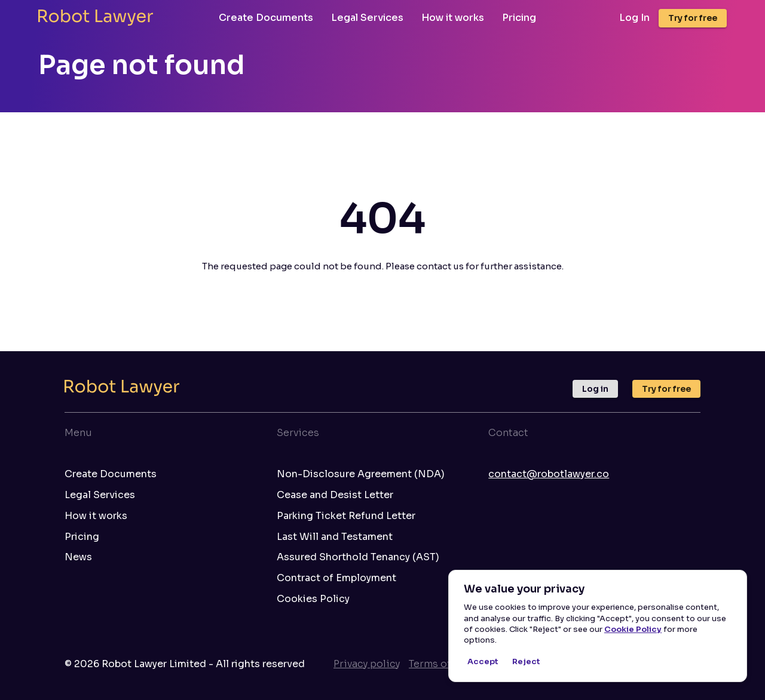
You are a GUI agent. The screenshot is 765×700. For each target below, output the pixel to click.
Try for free (693, 18)
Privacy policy (367, 664)
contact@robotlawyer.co (549, 474)
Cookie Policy (633, 629)
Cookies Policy (313, 599)
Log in (595, 389)
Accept (483, 662)
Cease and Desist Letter (335, 495)
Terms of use (440, 664)
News (78, 557)
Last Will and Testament (335, 537)
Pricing (519, 18)
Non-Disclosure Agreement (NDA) (361, 474)
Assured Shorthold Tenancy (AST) (358, 557)
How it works (453, 18)
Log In (634, 18)
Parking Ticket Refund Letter (346, 516)
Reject (526, 662)
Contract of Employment (336, 578)
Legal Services (367, 18)
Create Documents (266, 18)
